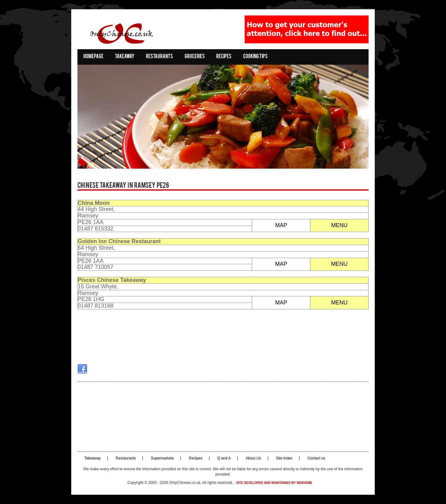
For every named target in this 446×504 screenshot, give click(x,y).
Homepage (93, 57)
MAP (281, 225)
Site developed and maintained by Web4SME (274, 483)
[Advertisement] (223, 416)
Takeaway (125, 57)
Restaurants (159, 57)
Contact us (316, 458)
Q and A (224, 458)
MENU (339, 225)
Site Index (284, 458)
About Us (253, 458)
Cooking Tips (255, 57)
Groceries (195, 57)
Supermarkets (162, 458)
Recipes (224, 57)
